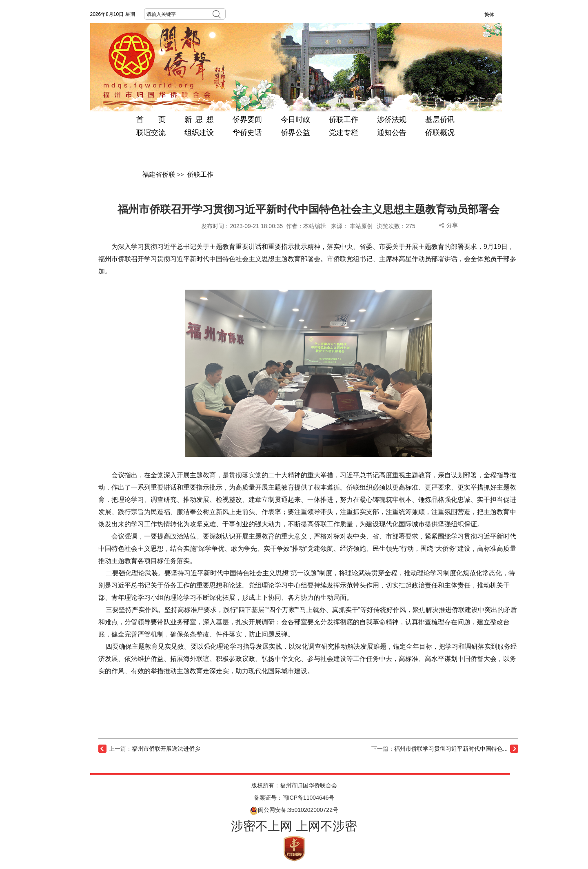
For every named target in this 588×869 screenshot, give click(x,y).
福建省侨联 (159, 174)
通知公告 (392, 133)
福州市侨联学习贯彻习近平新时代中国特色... (451, 749)
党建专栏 (344, 133)
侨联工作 (344, 120)
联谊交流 (151, 133)
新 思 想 (199, 120)
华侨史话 (247, 133)
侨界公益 (295, 133)
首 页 (151, 120)
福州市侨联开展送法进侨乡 (166, 749)
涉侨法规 (392, 120)
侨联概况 (440, 133)
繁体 (489, 15)
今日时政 (295, 120)
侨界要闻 (247, 120)
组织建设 (199, 133)
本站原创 (361, 226)
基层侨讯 (440, 120)
